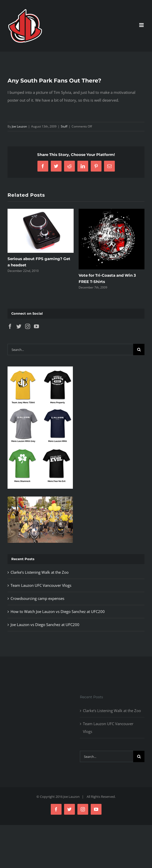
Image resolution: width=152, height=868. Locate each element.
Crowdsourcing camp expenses (37, 598)
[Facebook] (10, 326)
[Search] (139, 349)
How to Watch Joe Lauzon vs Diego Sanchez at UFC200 (58, 611)
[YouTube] (36, 326)
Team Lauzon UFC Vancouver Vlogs (41, 585)
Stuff (64, 126)
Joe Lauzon (19, 126)
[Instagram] (28, 326)
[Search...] (70, 349)
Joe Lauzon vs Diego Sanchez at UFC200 (45, 625)
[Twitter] (19, 326)
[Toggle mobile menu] (142, 25)
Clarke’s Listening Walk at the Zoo (40, 572)
